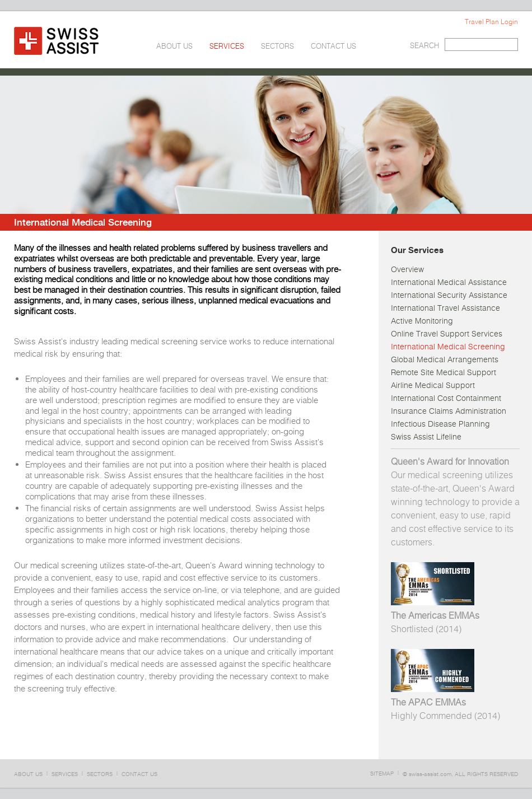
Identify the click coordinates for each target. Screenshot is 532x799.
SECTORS (277, 46)
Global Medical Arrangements (445, 359)
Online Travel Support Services (447, 334)
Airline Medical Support (433, 385)
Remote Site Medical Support (444, 372)
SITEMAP (382, 774)
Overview (407, 269)
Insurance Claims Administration (449, 411)
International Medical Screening (448, 347)
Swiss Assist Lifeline (426, 437)
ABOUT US (174, 46)
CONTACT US (333, 46)
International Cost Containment (446, 398)
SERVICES (227, 46)
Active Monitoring (422, 321)
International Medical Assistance (449, 282)
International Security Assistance (449, 295)
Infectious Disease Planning (440, 424)
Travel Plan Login (491, 22)
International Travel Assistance (445, 308)
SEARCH (424, 46)
